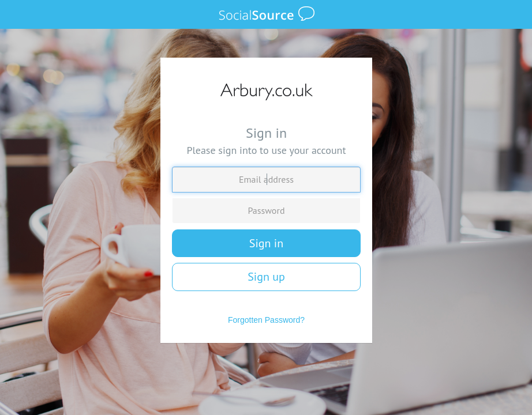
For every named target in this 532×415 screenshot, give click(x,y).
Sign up (266, 277)
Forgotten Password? (266, 320)
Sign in (266, 243)
